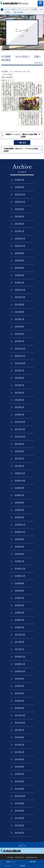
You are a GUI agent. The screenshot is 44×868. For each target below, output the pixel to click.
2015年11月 (20, 715)
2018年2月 (19, 620)
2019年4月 (19, 554)
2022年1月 (19, 415)
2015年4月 (19, 737)
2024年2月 (19, 275)
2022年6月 (19, 378)
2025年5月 (19, 224)
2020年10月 (20, 481)
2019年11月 (20, 532)
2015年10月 (20, 723)
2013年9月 (19, 782)
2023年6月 (19, 327)
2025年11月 (20, 202)
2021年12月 (20, 422)
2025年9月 (19, 209)
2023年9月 (19, 305)
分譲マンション (11, 862)
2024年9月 (19, 253)
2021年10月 (20, 437)
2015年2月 (19, 752)
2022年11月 (20, 356)
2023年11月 (20, 297)
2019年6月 (19, 539)
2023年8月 (19, 312)
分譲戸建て (33, 862)
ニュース (26, 9)
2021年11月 (20, 429)
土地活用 (22, 866)
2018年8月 (19, 591)
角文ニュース (16, 9)
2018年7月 (19, 598)
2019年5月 (19, 547)
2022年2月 (19, 407)
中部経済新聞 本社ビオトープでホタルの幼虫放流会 (21, 150)
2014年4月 (19, 767)
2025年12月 (20, 195)
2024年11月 (20, 246)
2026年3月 (19, 180)
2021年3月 (19, 459)
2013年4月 (19, 789)
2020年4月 (19, 503)
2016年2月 (19, 708)
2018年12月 (20, 569)
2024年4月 (19, 268)
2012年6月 (19, 818)
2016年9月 (19, 679)
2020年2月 (19, 517)
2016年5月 (19, 686)
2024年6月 (19, 261)
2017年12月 (20, 635)
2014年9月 (19, 759)
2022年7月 (19, 371)
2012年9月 (19, 803)
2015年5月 (19, 730)
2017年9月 (19, 642)
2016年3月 (19, 701)
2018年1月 (19, 627)
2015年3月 (19, 745)
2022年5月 (19, 385)
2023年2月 (19, 334)
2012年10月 (20, 796)
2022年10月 (20, 363)
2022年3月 (19, 400)
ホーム (7, 9)
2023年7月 (19, 319)
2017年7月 (19, 649)
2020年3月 (19, 510)
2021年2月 (19, 466)
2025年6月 (19, 217)
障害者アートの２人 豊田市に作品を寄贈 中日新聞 (23, 136)
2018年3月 (19, 613)
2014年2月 (19, 774)
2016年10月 (20, 671)
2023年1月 (19, 341)
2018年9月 (19, 583)
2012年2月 (19, 833)
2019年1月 (19, 561)
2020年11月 (20, 473)
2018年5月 (19, 605)
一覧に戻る (22, 143)
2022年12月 (20, 349)
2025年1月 (19, 231)
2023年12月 (20, 290)
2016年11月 (20, 664)
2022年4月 (19, 393)
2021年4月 (19, 451)
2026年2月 (19, 187)
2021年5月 (19, 444)
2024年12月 (20, 239)
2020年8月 (19, 488)
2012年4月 (19, 826)
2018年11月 (20, 576)
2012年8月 (19, 811)
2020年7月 (19, 495)
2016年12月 (20, 657)
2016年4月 (19, 693)
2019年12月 (20, 525)
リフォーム (7, 866)
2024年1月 (19, 283)
